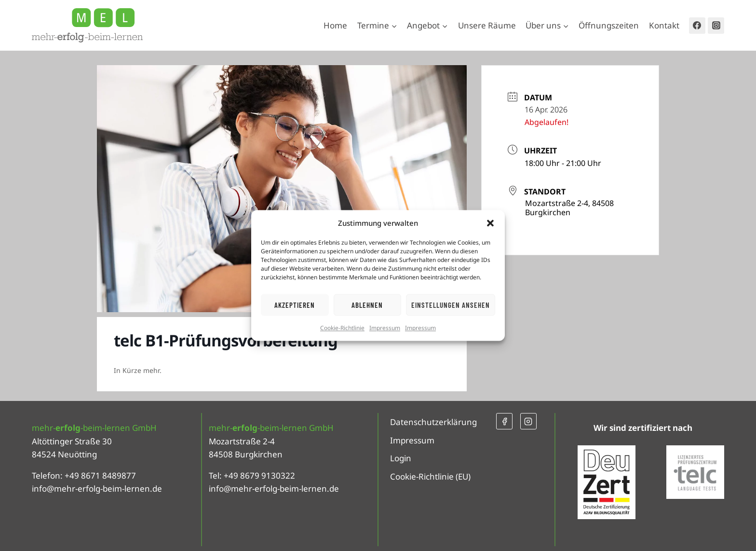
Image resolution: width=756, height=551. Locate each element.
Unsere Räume (487, 25)
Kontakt (664, 25)
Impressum (385, 328)
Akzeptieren (295, 305)
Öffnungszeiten (609, 25)
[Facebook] (697, 26)
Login (401, 458)
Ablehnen (367, 305)
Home (335, 25)
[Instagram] (716, 26)
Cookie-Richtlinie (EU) (430, 476)
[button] (490, 223)
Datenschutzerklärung (433, 422)
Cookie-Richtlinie (342, 328)
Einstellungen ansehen (451, 305)
